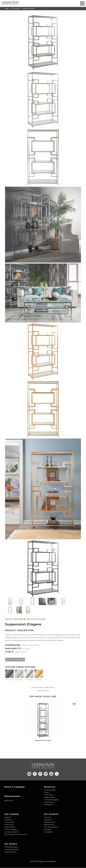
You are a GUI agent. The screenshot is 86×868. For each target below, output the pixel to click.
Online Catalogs (50, 790)
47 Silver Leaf (29, 675)
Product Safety (10, 827)
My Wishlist (48, 805)
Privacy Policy (9, 822)
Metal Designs (15, 9)
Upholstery (48, 820)
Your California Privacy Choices (16, 834)
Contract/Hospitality (51, 800)
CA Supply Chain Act (12, 832)
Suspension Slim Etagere (43, 740)
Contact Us (8, 820)
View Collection (43, 691)
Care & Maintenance (51, 827)
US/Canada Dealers (11, 847)
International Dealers (12, 849)
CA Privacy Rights (11, 830)
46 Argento (19, 675)
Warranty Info (49, 825)
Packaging (48, 830)
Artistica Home (36, 619)
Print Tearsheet (37, 687)
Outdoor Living (49, 822)
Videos (47, 792)
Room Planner (49, 802)
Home (7, 9)
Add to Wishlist (16, 660)
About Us (8, 817)
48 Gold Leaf (39, 675)
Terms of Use (9, 825)
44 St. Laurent (9, 675)
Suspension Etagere (28, 9)
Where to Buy (50, 687)
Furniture (47, 817)
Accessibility (49, 832)
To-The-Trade (49, 795)
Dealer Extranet (10, 852)
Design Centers (49, 797)
